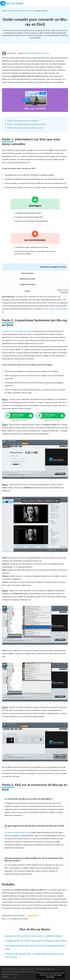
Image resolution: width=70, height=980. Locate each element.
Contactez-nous (49, 969)
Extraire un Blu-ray (26, 11)
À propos (23, 969)
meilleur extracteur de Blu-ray (17, 833)
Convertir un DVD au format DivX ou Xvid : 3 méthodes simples (34, 936)
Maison (5, 11)
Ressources (13, 11)
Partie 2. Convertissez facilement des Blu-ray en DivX (27, 124)
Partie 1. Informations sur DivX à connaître (23, 121)
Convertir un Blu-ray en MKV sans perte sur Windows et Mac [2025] (36, 941)
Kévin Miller (30, 53)
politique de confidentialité (35, 969)
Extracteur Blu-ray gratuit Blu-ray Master (17, 331)
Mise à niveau (6, 969)
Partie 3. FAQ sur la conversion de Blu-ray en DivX (26, 128)
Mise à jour (15, 969)
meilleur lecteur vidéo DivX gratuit (56, 309)
